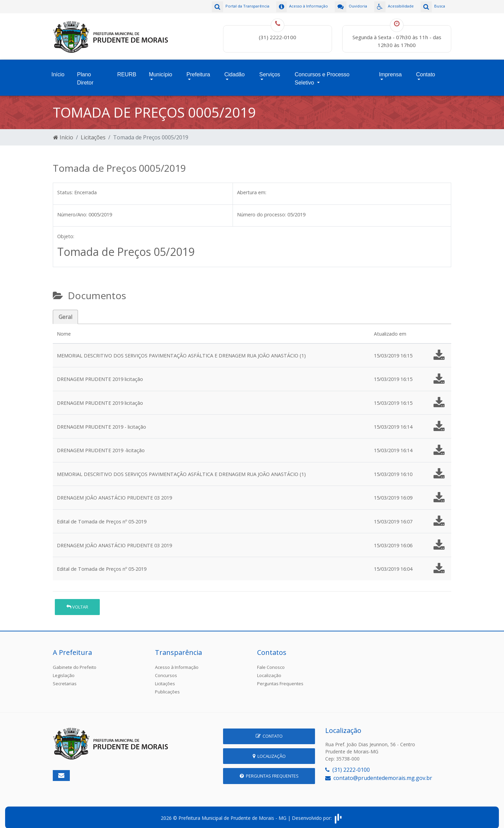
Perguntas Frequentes (280, 678)
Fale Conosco (271, 661)
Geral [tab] (65, 311)
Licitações (93, 132)
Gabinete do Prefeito (75, 661)
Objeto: (66, 231)
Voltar (77, 601)
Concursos (166, 670)
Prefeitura (198, 70)
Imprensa (390, 70)
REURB (127, 70)
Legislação (64, 670)
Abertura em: (252, 187)
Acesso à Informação (177, 661)
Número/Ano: (72, 208)
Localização (269, 670)
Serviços (270, 70)
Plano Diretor (85, 74)
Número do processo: (262, 208)
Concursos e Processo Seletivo (322, 74)
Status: (65, 187)
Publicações (167, 686)
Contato (426, 70)
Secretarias (65, 678)
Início (58, 70)
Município (160, 70)
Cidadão (235, 70)
